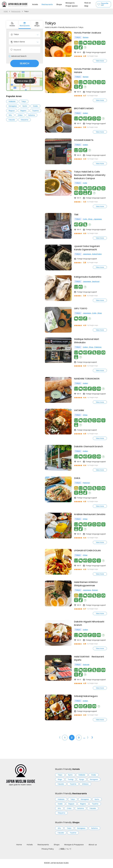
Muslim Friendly (67, 770)
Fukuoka (12, 120)
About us (93, 846)
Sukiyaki (86, 666)
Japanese (98, 219)
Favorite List (105, 4)
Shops (59, 4)
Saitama (32, 115)
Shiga (60, 781)
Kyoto (25, 106)
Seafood (96, 282)
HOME (6, 11)
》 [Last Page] (93, 739)
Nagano (23, 111)
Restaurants (47, 4)
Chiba (20, 115)
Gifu (10, 115)
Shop (90, 219)
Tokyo (24, 101)
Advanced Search (19, 56)
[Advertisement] (25, 144)
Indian (85, 113)
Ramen (86, 37)
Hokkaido (12, 101)
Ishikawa (85, 785)
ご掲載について (65, 850)
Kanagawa (13, 106)
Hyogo (82, 781)
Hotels (35, 4)
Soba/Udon (97, 254)
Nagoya (12, 111)
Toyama (35, 111)
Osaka (35, 106)
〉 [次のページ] (88, 739)
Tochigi (71, 781)
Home (19, 846)
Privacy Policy (48, 850)
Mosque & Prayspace (74, 846)
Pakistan (98, 348)
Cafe (85, 183)
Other (85, 416)
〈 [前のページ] (59, 739)
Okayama (24, 120)
